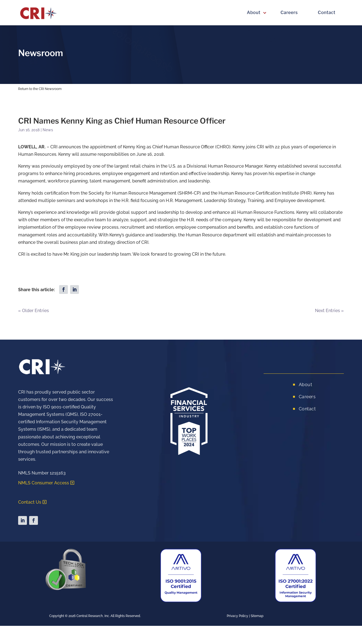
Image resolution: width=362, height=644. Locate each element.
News (48, 130)
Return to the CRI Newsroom (40, 89)
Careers (289, 13)
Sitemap (257, 616)
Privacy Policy (237, 616)
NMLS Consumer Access (44, 483)
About (254, 13)
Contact (327, 13)
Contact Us (30, 502)
